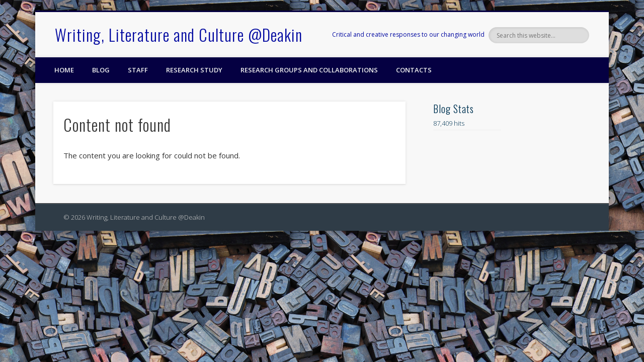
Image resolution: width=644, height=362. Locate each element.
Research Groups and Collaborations (309, 70)
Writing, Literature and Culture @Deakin (179, 34)
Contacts (414, 70)
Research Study (194, 70)
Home (64, 70)
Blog (101, 70)
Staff (138, 70)
